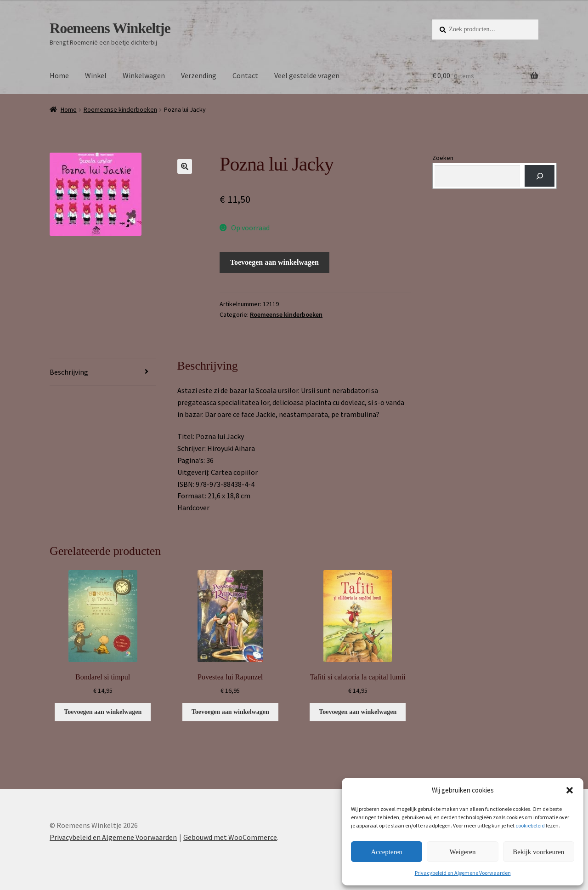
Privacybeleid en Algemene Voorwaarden (463, 873)
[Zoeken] (540, 176)
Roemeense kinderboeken (120, 109)
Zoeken (443, 158)
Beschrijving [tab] (69, 372)
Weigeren (462, 852)
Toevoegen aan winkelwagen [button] (103, 712)
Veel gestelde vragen (307, 75)
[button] (570, 790)
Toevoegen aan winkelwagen (274, 262)
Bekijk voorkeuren (538, 852)
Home (59, 75)
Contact (245, 75)
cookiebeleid (530, 825)
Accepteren (387, 852)
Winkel (96, 75)
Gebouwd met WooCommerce (230, 837)
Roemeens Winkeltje (110, 28)
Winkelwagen (144, 75)
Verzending (199, 75)
